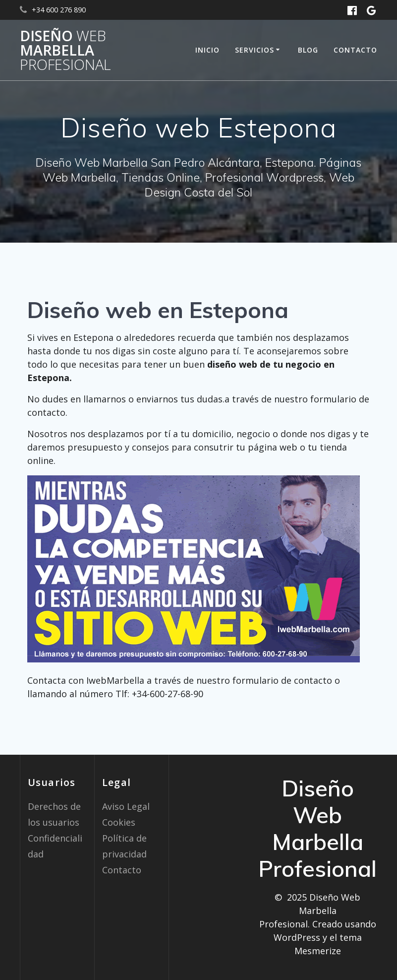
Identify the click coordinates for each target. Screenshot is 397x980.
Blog (308, 50)
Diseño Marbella (65, 50)
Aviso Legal (126, 806)
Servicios (255, 50)
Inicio (207, 50)
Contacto (355, 50)
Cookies (119, 822)
